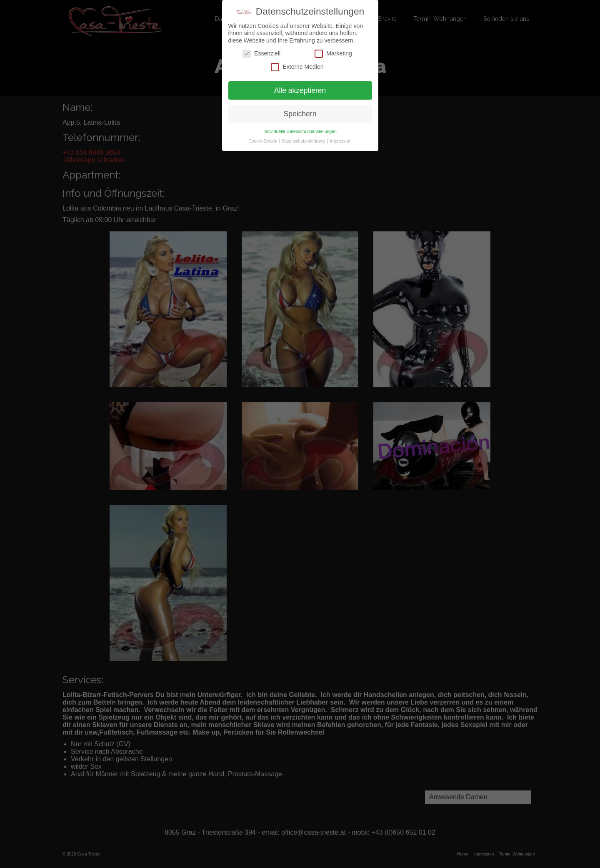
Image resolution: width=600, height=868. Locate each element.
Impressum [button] (341, 141)
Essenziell (261, 54)
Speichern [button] (300, 114)
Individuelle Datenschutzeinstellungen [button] (300, 131)
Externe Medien (297, 67)
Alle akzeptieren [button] (300, 90)
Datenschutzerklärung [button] (304, 141)
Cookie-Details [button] (263, 141)
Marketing (333, 54)
